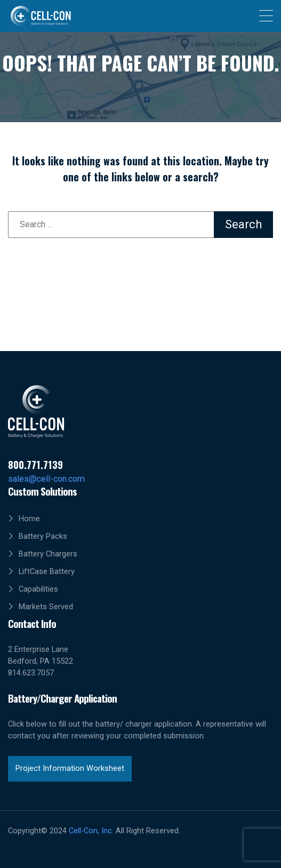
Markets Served (46, 607)
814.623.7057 (31, 673)
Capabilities (38, 589)
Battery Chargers (48, 554)
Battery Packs (43, 536)
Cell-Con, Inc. (91, 831)
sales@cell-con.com (46, 479)
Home (29, 519)
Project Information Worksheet (70, 769)
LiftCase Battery (47, 572)
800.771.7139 (35, 464)
